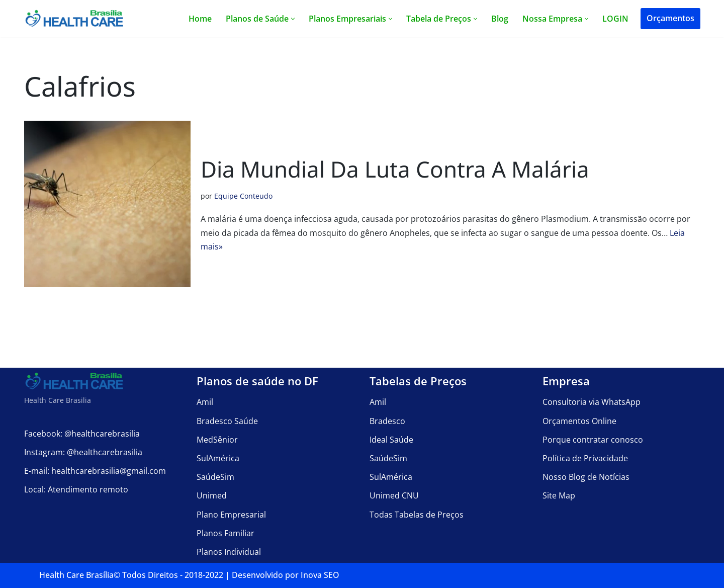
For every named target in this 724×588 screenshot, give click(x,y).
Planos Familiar (225, 533)
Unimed (212, 496)
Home (200, 19)
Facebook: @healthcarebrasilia (82, 434)
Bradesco (387, 421)
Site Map (559, 496)
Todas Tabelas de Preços (417, 515)
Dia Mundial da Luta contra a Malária (395, 169)
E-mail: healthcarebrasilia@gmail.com (95, 471)
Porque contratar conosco (593, 440)
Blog (500, 19)
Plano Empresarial (231, 515)
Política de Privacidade (585, 458)
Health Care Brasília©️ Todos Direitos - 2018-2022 (131, 575)
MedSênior (217, 440)
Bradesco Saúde (227, 421)
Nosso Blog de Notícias (586, 477)
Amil (205, 402)
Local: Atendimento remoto (76, 490)
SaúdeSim (215, 477)
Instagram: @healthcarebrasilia (83, 452)
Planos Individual (229, 552)
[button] (293, 19)
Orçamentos (670, 18)
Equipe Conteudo (243, 196)
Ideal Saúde (391, 440)
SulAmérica (218, 458)
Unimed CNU (394, 496)
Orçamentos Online (579, 421)
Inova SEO (320, 575)
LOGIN (615, 19)
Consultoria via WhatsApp (592, 402)
